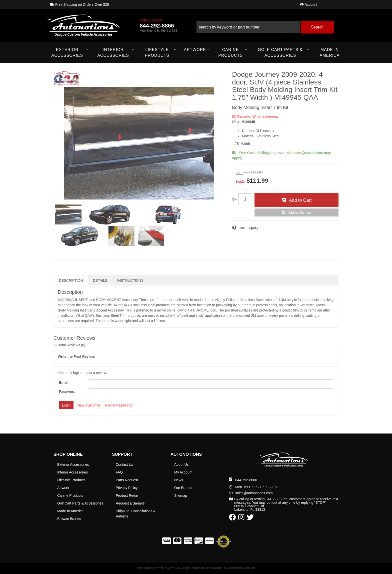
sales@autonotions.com (254, 493)
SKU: (236, 122)
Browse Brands (69, 519)
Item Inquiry (248, 228)
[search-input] (248, 27)
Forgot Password (118, 405)
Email (64, 382)
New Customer (89, 405)
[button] (265, 25)
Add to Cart (300, 200)
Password (67, 391)
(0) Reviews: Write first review (255, 116)
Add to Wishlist (299, 212)
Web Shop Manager (241, 568)
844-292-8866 (246, 480)
